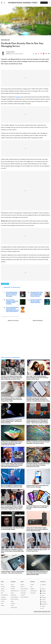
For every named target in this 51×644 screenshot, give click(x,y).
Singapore (32, 618)
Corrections (23, 624)
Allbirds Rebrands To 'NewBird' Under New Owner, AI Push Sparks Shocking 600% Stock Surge (12, 581)
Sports (2, 633)
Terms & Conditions (24, 618)
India (31, 616)
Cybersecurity (13, 624)
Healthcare (13, 618)
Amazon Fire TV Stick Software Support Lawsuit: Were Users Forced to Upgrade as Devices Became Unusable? (37, 559)
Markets (3, 618)
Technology (3, 626)
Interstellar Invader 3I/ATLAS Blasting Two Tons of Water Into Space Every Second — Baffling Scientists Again (37, 602)
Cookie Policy (23, 622)
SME (2, 622)
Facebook (18, 126)
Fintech (12, 635)
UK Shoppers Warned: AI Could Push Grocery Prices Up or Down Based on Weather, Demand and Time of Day (38, 495)
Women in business (15, 629)
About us (22, 614)
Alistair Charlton (11, 52)
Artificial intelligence (15, 626)
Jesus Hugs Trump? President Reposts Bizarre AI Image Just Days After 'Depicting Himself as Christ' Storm (37, 407)
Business (3, 620)
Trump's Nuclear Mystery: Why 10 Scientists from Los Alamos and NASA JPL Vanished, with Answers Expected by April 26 (12, 495)
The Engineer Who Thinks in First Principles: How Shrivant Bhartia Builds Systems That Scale (37, 324)
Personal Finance (4, 624)
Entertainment (4, 629)
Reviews (3, 635)
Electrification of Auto (15, 620)
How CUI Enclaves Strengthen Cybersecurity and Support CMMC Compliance (12, 331)
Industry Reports (14, 637)
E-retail (12, 614)
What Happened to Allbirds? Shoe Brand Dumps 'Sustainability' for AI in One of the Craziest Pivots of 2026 (12, 429)
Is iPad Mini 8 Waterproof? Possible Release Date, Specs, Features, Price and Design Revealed (38, 537)
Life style (3, 631)
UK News (3, 616)
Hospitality (13, 616)
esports (12, 631)
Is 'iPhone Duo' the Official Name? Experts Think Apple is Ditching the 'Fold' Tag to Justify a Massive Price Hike (12, 473)
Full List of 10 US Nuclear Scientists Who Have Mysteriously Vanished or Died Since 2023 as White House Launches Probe (12, 407)
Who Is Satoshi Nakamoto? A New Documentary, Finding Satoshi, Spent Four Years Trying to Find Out (13, 339)
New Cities (13, 633)
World (2, 614)
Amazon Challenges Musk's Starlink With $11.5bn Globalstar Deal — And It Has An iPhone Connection (11, 451)
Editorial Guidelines (38, 350)
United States (33, 622)
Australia (32, 614)
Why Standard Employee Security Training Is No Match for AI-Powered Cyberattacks (12, 324)
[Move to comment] (49, 54)
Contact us (23, 616)
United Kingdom (34, 620)
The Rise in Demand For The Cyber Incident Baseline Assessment (36, 331)
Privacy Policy (23, 620)
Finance (12, 622)
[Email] (46, 54)
